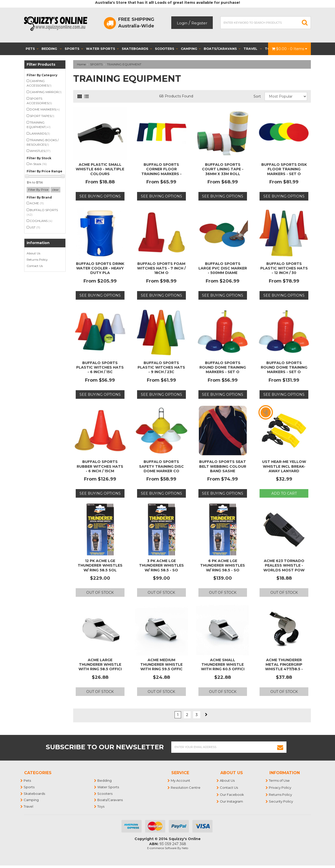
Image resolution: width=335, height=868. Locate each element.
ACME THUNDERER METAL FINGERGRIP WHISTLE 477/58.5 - (284, 664)
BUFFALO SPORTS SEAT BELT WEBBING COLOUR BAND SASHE (223, 466)
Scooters (166, 49)
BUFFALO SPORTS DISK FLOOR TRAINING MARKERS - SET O (284, 169)
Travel (253, 49)
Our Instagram (232, 801)
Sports (74, 49)
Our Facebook (232, 795)
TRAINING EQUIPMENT (124, 64)
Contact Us (35, 266)
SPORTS (96, 64)
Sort (257, 96)
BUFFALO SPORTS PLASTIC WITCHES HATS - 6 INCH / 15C (100, 367)
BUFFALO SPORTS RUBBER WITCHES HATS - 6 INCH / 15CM (100, 466)
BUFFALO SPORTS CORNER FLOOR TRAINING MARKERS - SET (161, 171)
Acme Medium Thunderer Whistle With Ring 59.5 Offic (161, 664)
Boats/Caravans (222, 49)
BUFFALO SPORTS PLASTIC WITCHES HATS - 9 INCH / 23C (161, 367)
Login (182, 23)
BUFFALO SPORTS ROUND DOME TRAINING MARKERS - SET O (223, 367)
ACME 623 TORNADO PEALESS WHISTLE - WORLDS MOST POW (284, 565)
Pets (32, 49)
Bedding (52, 49)
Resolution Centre (186, 787)
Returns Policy (37, 260)
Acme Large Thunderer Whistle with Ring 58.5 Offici (100, 664)
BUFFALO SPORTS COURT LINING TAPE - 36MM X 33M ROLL (223, 169)
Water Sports (102, 49)
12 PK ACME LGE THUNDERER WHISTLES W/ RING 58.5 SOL (100, 565)
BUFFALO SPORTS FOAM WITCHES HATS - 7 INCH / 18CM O (161, 268)
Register (199, 23)
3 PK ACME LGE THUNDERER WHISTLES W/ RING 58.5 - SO (161, 565)
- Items (289, 49)
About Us (33, 253)
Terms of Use (280, 780)
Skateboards (137, 49)
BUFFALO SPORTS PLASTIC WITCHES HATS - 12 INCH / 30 (284, 268)
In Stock (38, 164)
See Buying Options (100, 196)
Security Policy (281, 801)
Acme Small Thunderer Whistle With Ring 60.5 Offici (223, 664)
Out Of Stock (100, 593)
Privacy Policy (280, 787)
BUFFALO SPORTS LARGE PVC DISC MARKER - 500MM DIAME (223, 268)
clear (55, 190)
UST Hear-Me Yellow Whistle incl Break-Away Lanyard (284, 466)
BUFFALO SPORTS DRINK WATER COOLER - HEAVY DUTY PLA (100, 268)
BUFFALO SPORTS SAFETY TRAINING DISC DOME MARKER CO (161, 466)
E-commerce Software (162, 848)
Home (81, 64)
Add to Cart (284, 493)
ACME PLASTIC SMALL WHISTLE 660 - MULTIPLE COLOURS (100, 169)
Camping (191, 49)
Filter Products (41, 65)
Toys (101, 806)
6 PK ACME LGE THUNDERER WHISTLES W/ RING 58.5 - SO (223, 565)
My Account (181, 780)
